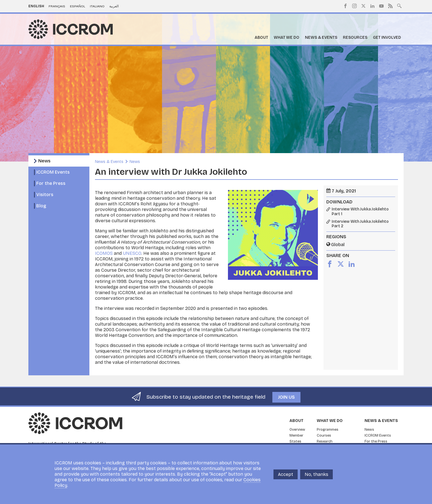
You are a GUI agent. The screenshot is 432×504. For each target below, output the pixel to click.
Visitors (45, 195)
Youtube (381, 6)
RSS (390, 6)
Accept (286, 474)
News (44, 161)
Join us (286, 397)
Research (325, 441)
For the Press (51, 183)
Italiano (97, 6)
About (261, 38)
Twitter (363, 6)
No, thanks (316, 474)
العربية (114, 6)
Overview (297, 430)
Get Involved (387, 38)
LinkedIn (372, 6)
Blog (41, 206)
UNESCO (132, 253)
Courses (324, 435)
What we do (287, 38)
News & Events (321, 38)
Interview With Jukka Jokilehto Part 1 (360, 212)
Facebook (345, 6)
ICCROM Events (53, 172)
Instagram (354, 6)
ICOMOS (104, 253)
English (36, 6)
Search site (399, 5)
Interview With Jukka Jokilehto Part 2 (360, 224)
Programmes (328, 430)
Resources (355, 38)
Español (78, 6)
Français (57, 6)
